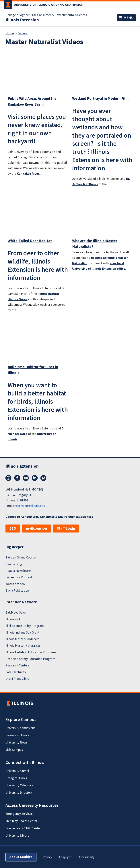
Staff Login (66, 529)
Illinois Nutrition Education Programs (31, 652)
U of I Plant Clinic (17, 679)
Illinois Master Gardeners (22, 639)
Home (10, 33)
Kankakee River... (29, 174)
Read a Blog (14, 564)
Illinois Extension (22, 20)
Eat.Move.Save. (16, 613)
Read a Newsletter (18, 571)
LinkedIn (35, 478)
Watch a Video (15, 584)
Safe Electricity (16, 672)
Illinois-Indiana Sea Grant (22, 632)
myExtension (36, 529)
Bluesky (43, 478)
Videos (23, 33)
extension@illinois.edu (30, 506)
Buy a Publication (17, 591)
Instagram (8, 478)
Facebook (17, 478)
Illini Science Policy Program (25, 626)
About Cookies (21, 857)
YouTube (26, 478)
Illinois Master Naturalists (23, 646)
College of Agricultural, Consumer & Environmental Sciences (46, 15)
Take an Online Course (21, 557)
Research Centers (17, 665)
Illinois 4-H (13, 619)
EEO (13, 529)
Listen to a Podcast (19, 577)
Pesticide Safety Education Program (30, 659)
